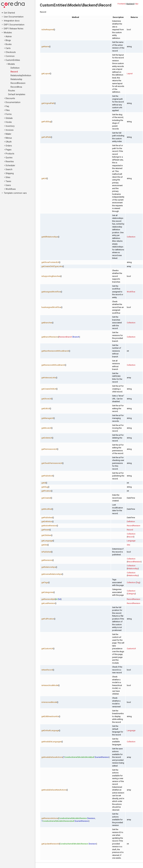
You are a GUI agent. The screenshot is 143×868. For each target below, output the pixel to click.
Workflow (131, 292)
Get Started (9, 13)
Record (14, 72)
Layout (130, 73)
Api (137, 4)
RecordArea (16, 87)
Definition (15, 68)
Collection (131, 237)
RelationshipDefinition (21, 76)
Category (131, 594)
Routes (12, 91)
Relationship (16, 79)
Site (128, 545)
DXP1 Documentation (14, 25)
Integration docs (12, 21)
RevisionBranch (65, 337)
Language (131, 541)
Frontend (121, 4)
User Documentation (14, 17)
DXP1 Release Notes (14, 29)
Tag (138, 582)
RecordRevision (18, 83)
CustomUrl (131, 649)
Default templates (17, 94)
